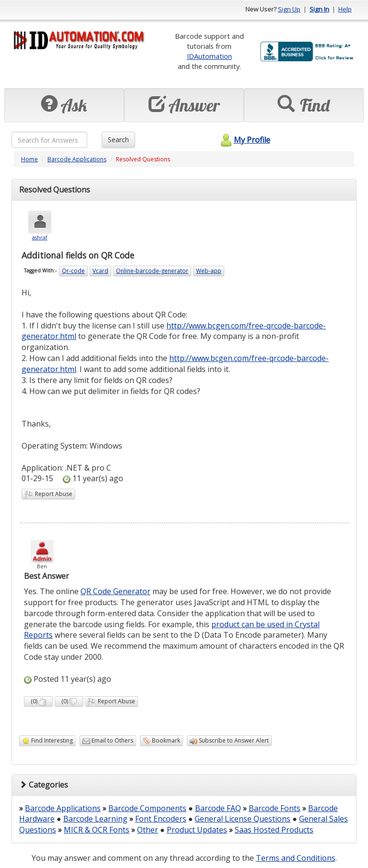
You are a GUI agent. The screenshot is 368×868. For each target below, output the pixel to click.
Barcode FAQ (218, 808)
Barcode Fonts (275, 808)
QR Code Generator (115, 591)
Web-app (209, 271)
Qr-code (73, 271)
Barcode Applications (77, 159)
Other (148, 830)
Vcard (100, 271)
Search (118, 140)
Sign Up (289, 9)
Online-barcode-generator (152, 271)
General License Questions (242, 819)
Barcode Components (147, 808)
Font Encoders (161, 819)
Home (29, 159)
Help (345, 9)
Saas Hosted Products (274, 830)
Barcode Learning (95, 819)
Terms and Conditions (296, 858)
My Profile (244, 140)
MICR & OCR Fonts (97, 830)
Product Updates (197, 830)
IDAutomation (209, 56)
